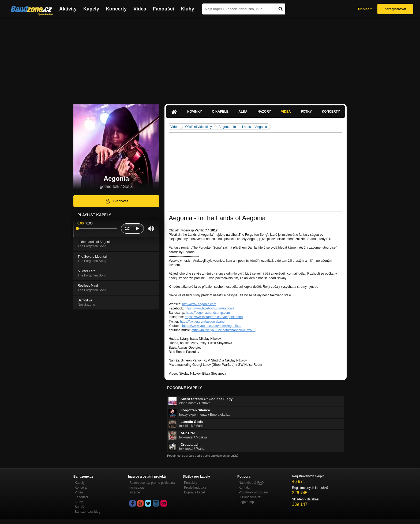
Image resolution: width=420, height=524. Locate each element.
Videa (140, 9)
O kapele (220, 112)
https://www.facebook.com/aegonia (209, 308)
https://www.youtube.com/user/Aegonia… (211, 326)
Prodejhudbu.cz (195, 488)
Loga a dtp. (247, 502)
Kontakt (244, 488)
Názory (264, 112)
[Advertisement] (210, 58)
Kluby (187, 9)
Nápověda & (251, 483)
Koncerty (116, 9)
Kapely (91, 9)
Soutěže (81, 507)
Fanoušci (164, 9)
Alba (243, 112)
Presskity (191, 483)
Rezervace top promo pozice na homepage (152, 485)
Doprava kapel (194, 492)
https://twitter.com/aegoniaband (202, 322)
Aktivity (68, 9)
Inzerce (135, 492)
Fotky (306, 112)
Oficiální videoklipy (198, 127)
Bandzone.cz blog (87, 512)
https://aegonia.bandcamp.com (208, 313)
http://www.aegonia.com (199, 304)
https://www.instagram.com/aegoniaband (214, 317)
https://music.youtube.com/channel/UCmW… (224, 330)
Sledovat (116, 201)
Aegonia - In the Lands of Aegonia (243, 127)
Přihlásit (365, 9)
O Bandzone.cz (250, 497)
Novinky (195, 112)
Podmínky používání (253, 492)
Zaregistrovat (395, 9)
